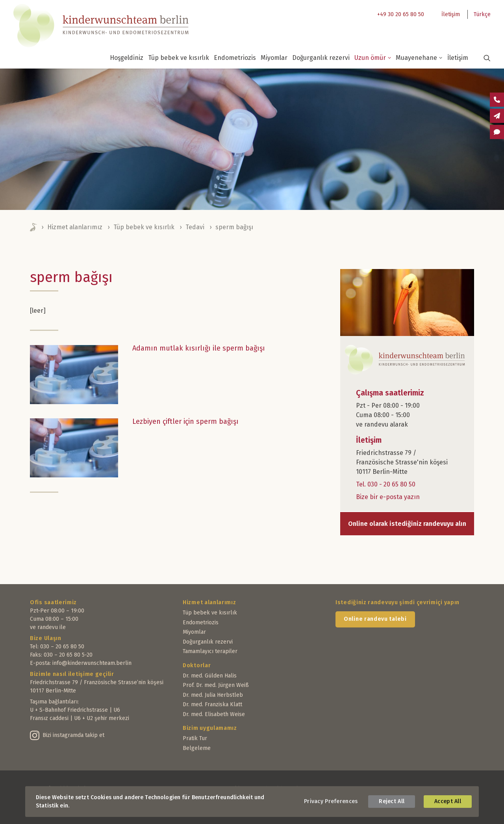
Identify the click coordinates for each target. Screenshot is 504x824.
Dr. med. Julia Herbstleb (213, 695)
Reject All (392, 801)
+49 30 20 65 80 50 (401, 14)
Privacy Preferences (331, 801)
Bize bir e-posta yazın (388, 497)
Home (34, 227)
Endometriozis (235, 58)
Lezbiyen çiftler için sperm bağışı (185, 421)
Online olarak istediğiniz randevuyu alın (407, 524)
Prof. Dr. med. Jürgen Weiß (216, 685)
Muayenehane (419, 58)
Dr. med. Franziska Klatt (212, 704)
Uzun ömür (373, 58)
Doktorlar (197, 665)
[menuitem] (398, 14)
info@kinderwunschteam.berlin (92, 663)
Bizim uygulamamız (210, 728)
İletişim (451, 14)
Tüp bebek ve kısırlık (179, 58)
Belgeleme (197, 748)
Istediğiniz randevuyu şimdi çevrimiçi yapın (397, 602)
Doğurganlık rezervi (321, 58)
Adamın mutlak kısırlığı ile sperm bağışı (199, 348)
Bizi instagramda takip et (73, 735)
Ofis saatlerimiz (53, 602)
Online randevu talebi (375, 619)
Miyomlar (274, 58)
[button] (482, 58)
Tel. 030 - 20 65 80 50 (386, 484)
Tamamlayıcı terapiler (210, 651)
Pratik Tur (195, 738)
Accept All (448, 801)
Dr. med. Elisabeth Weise (214, 714)
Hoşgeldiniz (127, 58)
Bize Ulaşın (46, 638)
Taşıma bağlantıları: (54, 702)
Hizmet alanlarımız (75, 227)
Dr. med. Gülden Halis (210, 676)
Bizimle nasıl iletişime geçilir (72, 674)
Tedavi (195, 227)
